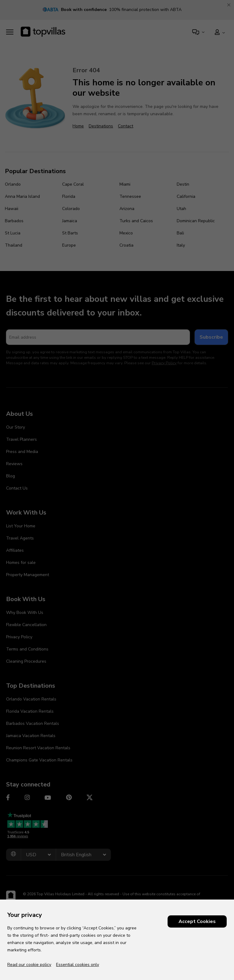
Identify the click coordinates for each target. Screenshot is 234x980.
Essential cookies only (78, 965)
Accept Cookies (197, 921)
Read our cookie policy (29, 965)
